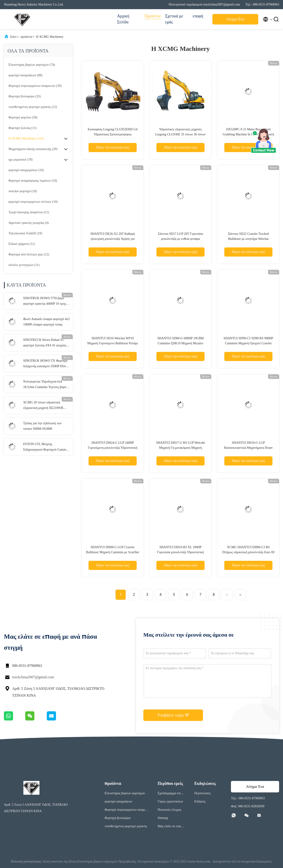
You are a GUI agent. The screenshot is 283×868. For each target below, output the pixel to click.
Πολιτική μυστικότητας (26, 861)
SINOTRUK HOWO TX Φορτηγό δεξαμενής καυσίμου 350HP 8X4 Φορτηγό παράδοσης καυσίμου (45, 364)
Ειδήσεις (200, 801)
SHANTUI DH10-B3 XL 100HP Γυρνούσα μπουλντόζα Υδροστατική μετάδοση (180, 552)
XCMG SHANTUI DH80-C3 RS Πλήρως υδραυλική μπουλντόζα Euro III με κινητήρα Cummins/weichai (248, 552)
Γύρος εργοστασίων (170, 801)
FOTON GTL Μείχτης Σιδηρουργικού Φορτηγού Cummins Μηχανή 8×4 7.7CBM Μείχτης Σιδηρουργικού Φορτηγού (46, 447)
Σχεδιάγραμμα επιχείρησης (171, 794)
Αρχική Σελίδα (123, 19)
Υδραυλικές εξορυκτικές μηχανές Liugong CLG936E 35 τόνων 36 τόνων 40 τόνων (180, 134)
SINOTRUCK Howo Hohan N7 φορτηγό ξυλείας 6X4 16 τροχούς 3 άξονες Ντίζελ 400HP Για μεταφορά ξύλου (46, 343)
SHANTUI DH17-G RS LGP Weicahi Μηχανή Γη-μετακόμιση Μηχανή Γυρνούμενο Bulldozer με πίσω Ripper (180, 448)
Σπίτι (13, 37)
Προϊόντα (153, 16)
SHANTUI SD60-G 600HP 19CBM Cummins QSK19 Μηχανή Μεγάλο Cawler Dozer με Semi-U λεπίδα (180, 343)
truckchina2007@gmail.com (33, 677)
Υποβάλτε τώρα (173, 715)
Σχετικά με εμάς (174, 19)
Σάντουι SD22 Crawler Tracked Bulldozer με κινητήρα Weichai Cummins (248, 239)
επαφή (198, 16)
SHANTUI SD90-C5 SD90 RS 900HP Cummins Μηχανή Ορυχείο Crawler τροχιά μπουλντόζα (248, 343)
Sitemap (163, 818)
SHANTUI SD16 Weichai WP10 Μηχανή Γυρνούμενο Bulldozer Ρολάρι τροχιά (112, 343)
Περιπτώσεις (202, 793)
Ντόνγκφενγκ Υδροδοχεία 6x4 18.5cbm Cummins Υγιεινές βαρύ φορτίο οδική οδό (45, 385)
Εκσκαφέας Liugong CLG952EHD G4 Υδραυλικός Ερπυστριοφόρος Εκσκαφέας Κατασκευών (113, 134)
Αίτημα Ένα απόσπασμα (235, 21)
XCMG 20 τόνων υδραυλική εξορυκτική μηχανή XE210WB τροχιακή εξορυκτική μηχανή (43, 406)
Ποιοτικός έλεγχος (169, 810)
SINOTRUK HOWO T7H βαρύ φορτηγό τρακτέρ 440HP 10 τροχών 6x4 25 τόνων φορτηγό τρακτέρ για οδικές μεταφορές (46, 301)
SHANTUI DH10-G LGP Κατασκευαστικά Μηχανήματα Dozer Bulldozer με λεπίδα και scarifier (248, 448)
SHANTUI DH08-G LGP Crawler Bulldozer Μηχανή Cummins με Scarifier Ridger (113, 552)
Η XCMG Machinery (50, 37)
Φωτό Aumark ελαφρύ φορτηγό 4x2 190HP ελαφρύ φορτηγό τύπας (46, 322)
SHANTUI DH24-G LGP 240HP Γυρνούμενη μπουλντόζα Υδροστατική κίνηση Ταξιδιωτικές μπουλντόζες (113, 448)
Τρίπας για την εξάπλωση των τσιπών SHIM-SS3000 (42, 426)
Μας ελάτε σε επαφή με (171, 827)
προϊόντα (26, 37)
